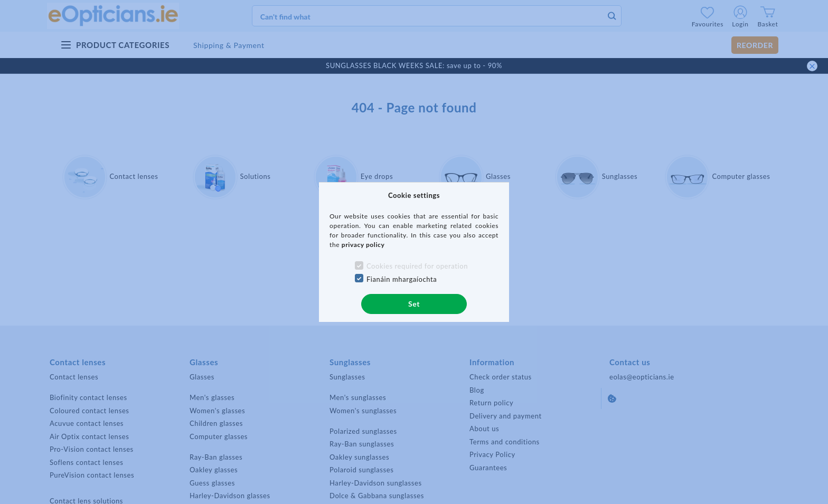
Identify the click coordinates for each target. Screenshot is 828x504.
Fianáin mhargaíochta (402, 279)
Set (414, 304)
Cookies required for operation (417, 266)
